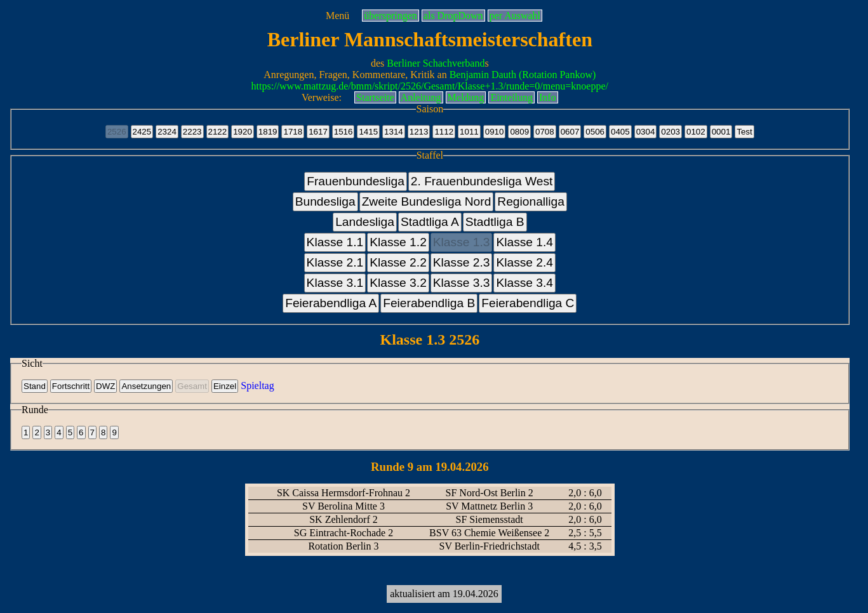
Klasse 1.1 (335, 242)
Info (548, 97)
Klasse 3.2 (398, 283)
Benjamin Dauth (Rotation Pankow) (523, 75)
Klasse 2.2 (398, 262)
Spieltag (257, 386)
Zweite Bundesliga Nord (427, 201)
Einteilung (511, 97)
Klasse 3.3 (462, 283)
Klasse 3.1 (335, 283)
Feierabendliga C (528, 303)
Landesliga (365, 222)
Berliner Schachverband (436, 63)
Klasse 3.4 (524, 283)
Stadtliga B (495, 222)
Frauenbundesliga (356, 181)
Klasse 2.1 (335, 262)
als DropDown (453, 16)
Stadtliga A (430, 222)
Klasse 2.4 (524, 262)
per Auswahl (515, 16)
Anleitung (421, 97)
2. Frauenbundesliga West (482, 181)
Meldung (466, 97)
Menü (337, 16)
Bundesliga (325, 201)
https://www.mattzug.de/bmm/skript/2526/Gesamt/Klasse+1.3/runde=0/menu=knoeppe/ (430, 86)
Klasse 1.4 (524, 242)
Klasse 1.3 (462, 242)
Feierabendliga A (331, 303)
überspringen (391, 16)
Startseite (375, 97)
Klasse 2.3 (462, 262)
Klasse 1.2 (398, 242)
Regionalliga (531, 201)
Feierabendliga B (429, 303)
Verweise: (322, 97)
